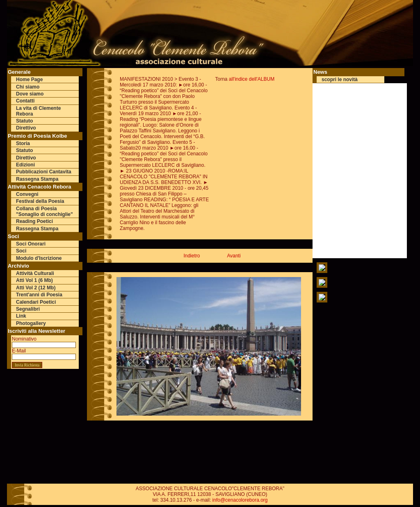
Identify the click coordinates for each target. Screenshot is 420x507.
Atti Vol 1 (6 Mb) (34, 280)
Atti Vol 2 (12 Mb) (36, 288)
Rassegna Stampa (37, 179)
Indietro (192, 256)
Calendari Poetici (36, 302)
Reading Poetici (34, 221)
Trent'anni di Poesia (39, 295)
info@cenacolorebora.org (240, 500)
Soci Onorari (31, 244)
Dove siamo (30, 94)
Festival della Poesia (40, 201)
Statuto (24, 121)
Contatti (25, 101)
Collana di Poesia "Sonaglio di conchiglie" (45, 211)
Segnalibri (28, 309)
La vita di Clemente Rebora (38, 111)
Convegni (27, 194)
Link (21, 316)
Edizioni (25, 165)
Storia (23, 143)
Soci (21, 251)
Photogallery (31, 323)
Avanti (234, 256)
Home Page (29, 80)
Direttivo (26, 128)
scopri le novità (340, 80)
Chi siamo (28, 87)
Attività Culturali (35, 273)
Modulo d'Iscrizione (39, 258)
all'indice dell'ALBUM (252, 79)
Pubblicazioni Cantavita (44, 172)
